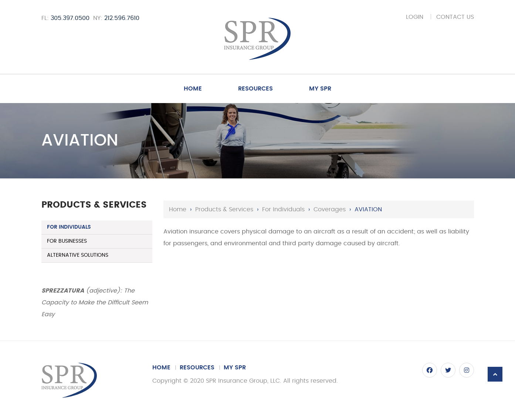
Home (193, 89)
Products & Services (224, 209)
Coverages (330, 209)
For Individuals (283, 209)
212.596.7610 (122, 18)
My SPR (320, 89)
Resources (255, 89)
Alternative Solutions (78, 255)
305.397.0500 (70, 18)
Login (415, 17)
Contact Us (455, 17)
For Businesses (67, 241)
